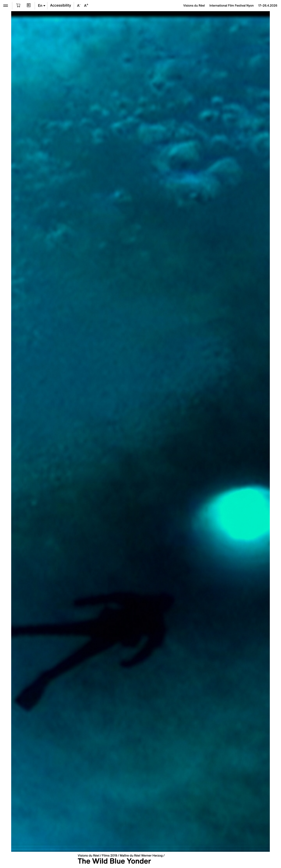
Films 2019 (109, 855)
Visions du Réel (88, 855)
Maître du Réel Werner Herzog (141, 855)
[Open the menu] (6, 6)
